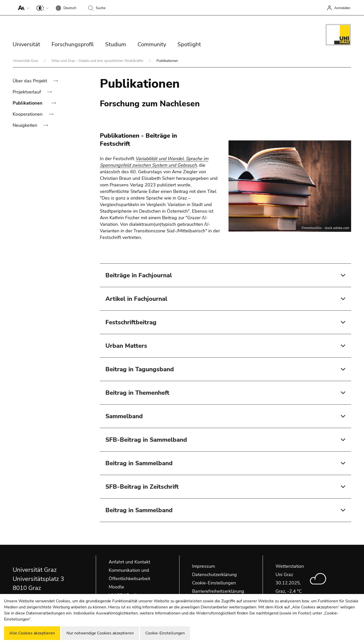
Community (152, 44)
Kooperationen (28, 114)
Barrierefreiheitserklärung (218, 591)
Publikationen (28, 103)
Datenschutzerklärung (214, 575)
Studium (116, 44)
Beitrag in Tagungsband (140, 369)
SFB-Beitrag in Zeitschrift (142, 487)
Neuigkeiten (26, 125)
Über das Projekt (30, 81)
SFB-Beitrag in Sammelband (146, 440)
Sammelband (124, 416)
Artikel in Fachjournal (136, 299)
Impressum (203, 566)
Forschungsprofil (73, 44)
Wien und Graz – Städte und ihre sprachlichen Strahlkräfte (98, 61)
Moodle (116, 587)
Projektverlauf (27, 92)
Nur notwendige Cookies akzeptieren (100, 633)
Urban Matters (126, 346)
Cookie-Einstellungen (214, 583)
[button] (22, 8)
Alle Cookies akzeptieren (32, 633)
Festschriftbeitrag (131, 322)
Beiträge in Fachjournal (139, 275)
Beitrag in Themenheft (137, 393)
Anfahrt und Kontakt (129, 562)
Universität (26, 44)
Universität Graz (26, 61)
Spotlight (189, 44)
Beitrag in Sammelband (139, 463)
